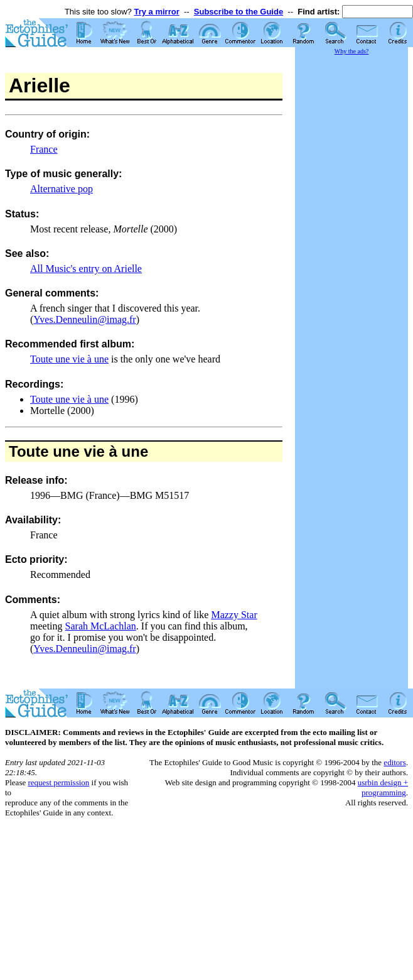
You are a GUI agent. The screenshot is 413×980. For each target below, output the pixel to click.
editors (394, 762)
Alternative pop (62, 189)
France (44, 149)
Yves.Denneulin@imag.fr (84, 319)
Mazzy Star (234, 615)
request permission (58, 782)
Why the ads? (351, 51)
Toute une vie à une (69, 359)
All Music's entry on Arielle (86, 269)
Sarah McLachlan (101, 626)
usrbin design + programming (383, 787)
